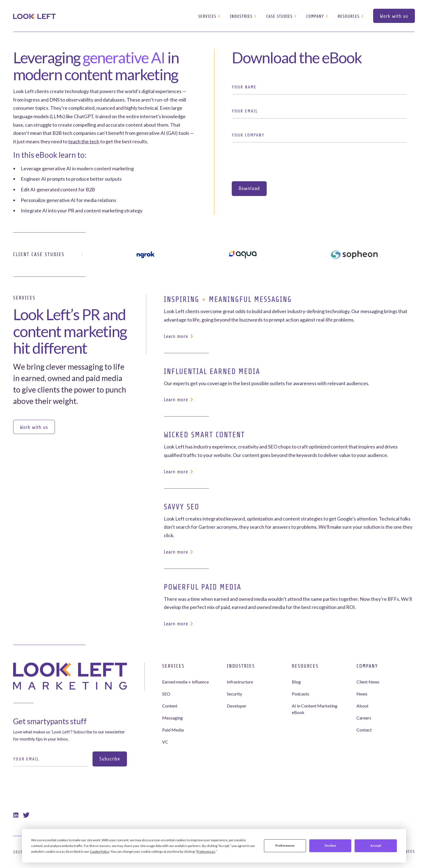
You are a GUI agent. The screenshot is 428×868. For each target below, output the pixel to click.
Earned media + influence (185, 682)
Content (170, 706)
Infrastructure (240, 682)
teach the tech (84, 141)
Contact (364, 730)
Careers (364, 718)
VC (165, 742)
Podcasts (301, 694)
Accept (376, 845)
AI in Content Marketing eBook (315, 709)
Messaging (173, 718)
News (362, 694)
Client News (368, 682)
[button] (210, 17)
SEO (166, 694)
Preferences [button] (206, 851)
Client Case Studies (39, 254)
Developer (237, 706)
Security (234, 694)
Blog (296, 682)
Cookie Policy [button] (99, 851)
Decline (330, 845)
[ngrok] (146, 255)
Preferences (285, 845)
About (362, 706)
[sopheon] (354, 255)
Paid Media (173, 730)
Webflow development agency (214, 864)
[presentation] (273, 162)
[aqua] (243, 255)
